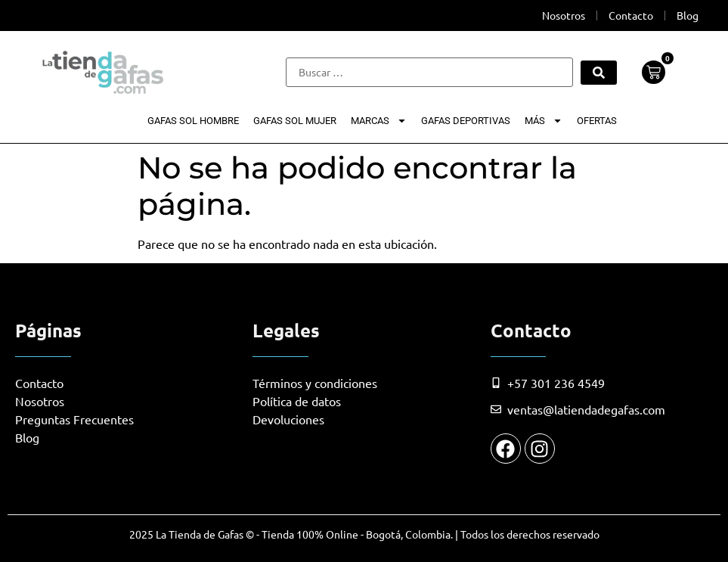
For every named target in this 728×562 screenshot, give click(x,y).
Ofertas (597, 121)
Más (544, 121)
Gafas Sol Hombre (193, 121)
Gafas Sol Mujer (295, 121)
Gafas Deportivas (466, 121)
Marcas (379, 121)
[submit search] (599, 73)
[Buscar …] (429, 72)
